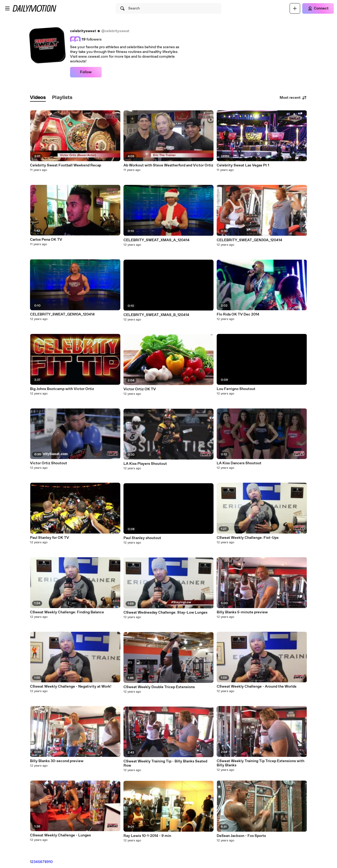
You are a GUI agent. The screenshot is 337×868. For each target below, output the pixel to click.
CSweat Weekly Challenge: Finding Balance (67, 612)
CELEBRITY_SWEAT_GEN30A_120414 (249, 240)
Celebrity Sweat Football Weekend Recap (66, 165)
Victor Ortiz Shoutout (49, 463)
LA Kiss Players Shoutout (145, 464)
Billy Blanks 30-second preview (57, 761)
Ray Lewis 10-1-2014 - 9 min (147, 836)
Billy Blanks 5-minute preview (242, 612)
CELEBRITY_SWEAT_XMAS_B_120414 (156, 315)
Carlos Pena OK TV (46, 240)
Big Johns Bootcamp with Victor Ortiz (62, 389)
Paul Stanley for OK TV (49, 538)
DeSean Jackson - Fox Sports (241, 836)
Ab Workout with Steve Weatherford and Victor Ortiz (168, 165)
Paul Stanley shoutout (142, 538)
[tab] (38, 98)
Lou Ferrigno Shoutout (236, 389)
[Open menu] (7, 8)
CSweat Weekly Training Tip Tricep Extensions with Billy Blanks (261, 763)
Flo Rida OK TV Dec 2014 (238, 314)
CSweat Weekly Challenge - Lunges (60, 835)
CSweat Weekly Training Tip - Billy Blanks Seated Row (165, 763)
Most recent (293, 98)
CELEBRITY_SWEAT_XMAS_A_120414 (157, 240)
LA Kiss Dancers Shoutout (239, 463)
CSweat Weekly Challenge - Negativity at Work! (71, 687)
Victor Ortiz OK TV (140, 389)
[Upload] (295, 8)
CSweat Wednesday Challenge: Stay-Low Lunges (165, 613)
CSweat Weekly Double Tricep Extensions (159, 687)
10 (51, 862)
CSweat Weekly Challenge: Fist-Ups (248, 538)
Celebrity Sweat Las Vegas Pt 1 (243, 165)
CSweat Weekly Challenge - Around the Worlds (257, 687)
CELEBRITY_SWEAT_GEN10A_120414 (62, 314)
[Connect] (318, 8)
